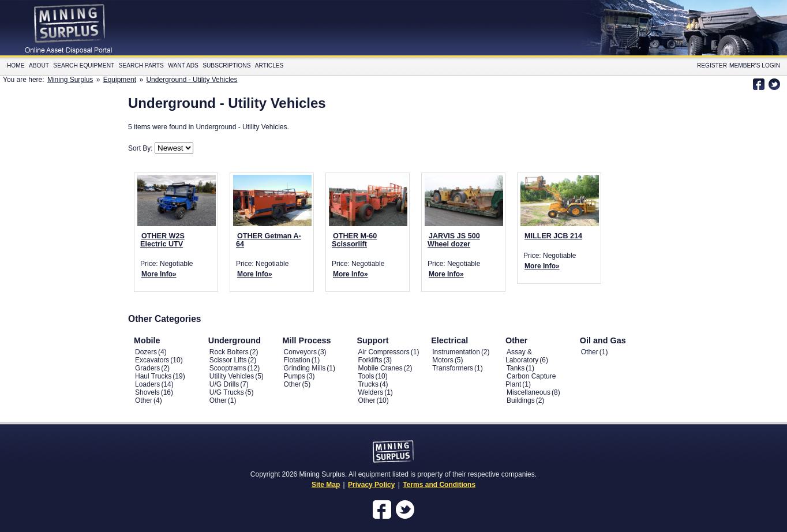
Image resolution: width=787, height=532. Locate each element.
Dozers (146, 352)
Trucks (368, 384)
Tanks (516, 368)
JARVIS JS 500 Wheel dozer (454, 240)
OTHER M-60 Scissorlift (354, 240)
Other (144, 400)
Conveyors (300, 352)
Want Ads (183, 65)
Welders (370, 392)
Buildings (521, 400)
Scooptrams (228, 368)
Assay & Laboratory (522, 356)
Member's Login (755, 65)
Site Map (326, 485)
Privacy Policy (371, 485)
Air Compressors (383, 352)
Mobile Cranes (380, 368)
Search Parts (141, 65)
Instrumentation (456, 352)
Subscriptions (226, 65)
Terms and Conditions (439, 485)
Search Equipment (84, 65)
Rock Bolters (229, 352)
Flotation (297, 360)
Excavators (152, 360)
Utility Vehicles (232, 376)
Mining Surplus (70, 80)
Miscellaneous (529, 392)
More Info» (159, 274)
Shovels (147, 392)
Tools (366, 376)
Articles (269, 65)
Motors (443, 360)
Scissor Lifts (228, 360)
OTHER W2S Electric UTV (162, 240)
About (39, 65)
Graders (147, 368)
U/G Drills (224, 384)
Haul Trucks (153, 376)
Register (712, 65)
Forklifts (370, 360)
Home (16, 65)
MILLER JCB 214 (553, 236)
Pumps (295, 376)
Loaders (147, 384)
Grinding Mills (305, 368)
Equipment (120, 80)
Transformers (453, 368)
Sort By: (141, 148)
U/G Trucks (227, 392)
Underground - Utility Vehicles (192, 80)
